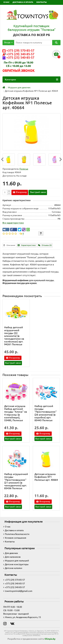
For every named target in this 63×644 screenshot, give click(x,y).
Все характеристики (13, 223)
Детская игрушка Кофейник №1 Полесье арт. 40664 (46, 477)
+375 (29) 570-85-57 (14, 580)
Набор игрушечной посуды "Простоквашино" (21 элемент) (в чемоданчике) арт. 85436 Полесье (16, 481)
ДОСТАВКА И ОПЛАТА (23, 2)
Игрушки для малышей (16, 561)
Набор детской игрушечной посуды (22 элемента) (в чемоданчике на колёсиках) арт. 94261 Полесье (14, 336)
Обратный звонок (19, 70)
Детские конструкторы (16, 564)
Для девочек (11, 553)
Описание (9, 245)
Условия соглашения (15, 538)
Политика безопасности (16, 534)
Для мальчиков (12, 557)
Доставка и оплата (13, 530)
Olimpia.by (50, 639)
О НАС (6, 2)
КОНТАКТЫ (42, 2)
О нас (7, 527)
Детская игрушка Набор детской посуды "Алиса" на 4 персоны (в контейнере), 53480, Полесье (16, 413)
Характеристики (27, 245)
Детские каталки (13, 568)
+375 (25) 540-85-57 (14, 587)
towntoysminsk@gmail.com (18, 591)
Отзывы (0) (45, 245)
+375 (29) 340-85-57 (14, 583)
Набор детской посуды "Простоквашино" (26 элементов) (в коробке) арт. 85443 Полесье (46, 413)
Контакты (9, 542)
